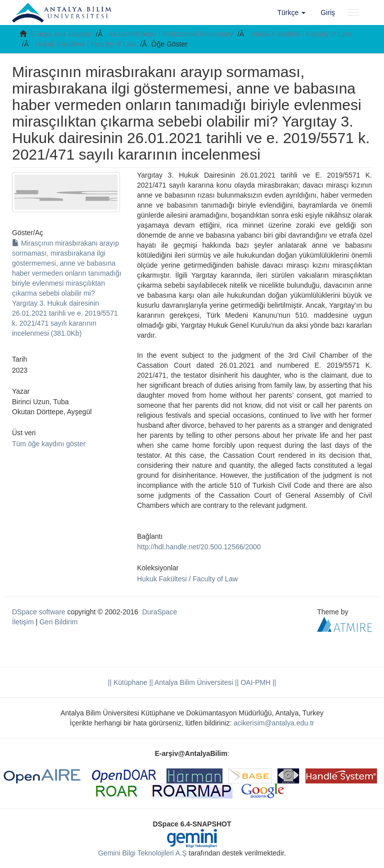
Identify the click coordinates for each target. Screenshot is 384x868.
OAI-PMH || (257, 682)
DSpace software (39, 612)
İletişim (23, 622)
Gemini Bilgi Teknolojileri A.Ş (142, 853)
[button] (292, 13)
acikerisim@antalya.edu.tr (274, 723)
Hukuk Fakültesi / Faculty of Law (301, 34)
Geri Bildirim (58, 622)
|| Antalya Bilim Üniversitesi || (193, 682)
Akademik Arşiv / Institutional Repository (171, 34)
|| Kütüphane (128, 682)
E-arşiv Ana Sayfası (61, 34)
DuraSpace (159, 612)
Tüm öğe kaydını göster (49, 444)
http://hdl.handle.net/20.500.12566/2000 (199, 547)
